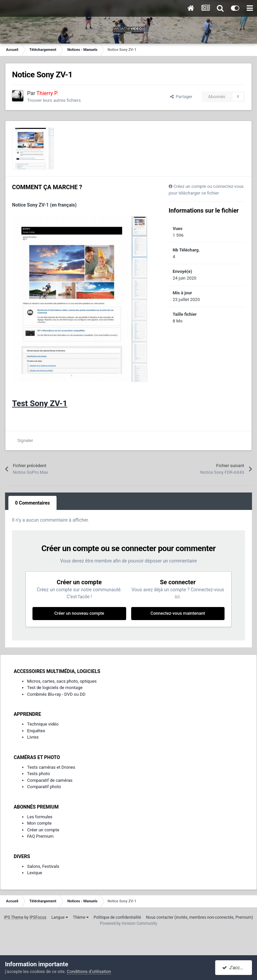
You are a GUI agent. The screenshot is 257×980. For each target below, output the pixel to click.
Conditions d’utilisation (89, 971)
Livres (33, 737)
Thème (81, 917)
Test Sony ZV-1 (40, 403)
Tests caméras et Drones (51, 767)
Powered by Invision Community (129, 923)
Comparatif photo (44, 787)
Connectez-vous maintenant (178, 613)
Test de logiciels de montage (55, 688)
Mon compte (39, 823)
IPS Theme (14, 917)
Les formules (40, 817)
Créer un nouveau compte (79, 613)
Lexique (35, 873)
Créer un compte (43, 830)
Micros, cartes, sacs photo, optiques (62, 681)
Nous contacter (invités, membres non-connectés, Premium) (199, 917)
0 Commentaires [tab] (32, 503)
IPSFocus (38, 917)
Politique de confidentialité (117, 917)
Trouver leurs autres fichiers (54, 100)
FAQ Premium (40, 836)
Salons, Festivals (43, 866)
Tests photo (38, 774)
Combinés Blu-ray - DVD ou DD (56, 694)
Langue (59, 917)
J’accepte (236, 968)
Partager (181, 97)
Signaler (25, 440)
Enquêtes (36, 731)
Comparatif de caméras (50, 780)
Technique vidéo (43, 724)
